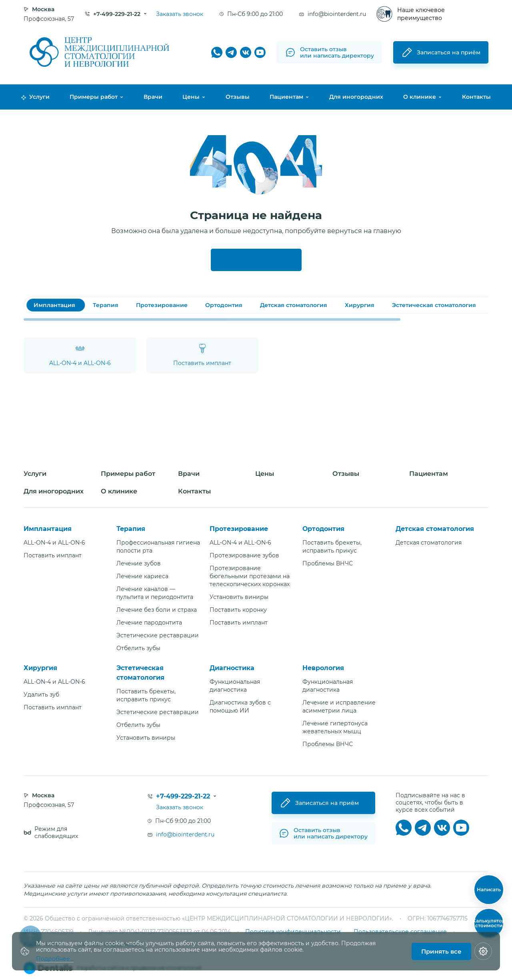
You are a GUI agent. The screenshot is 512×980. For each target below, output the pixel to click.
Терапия (131, 529)
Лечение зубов (139, 563)
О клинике (420, 97)
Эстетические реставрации (158, 635)
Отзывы (238, 97)
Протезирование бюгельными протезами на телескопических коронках (250, 576)
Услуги (35, 97)
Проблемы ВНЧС (328, 563)
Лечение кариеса (142, 576)
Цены (191, 97)
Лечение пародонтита (149, 623)
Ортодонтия (323, 529)
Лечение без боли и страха (157, 610)
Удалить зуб (41, 695)
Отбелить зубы (138, 648)
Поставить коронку (238, 610)
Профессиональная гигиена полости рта (158, 547)
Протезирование (239, 529)
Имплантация (48, 529)
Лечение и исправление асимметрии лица (339, 707)
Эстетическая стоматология (140, 673)
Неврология (323, 668)
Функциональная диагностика (235, 686)
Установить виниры (239, 597)
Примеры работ (94, 97)
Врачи (153, 97)
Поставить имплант (53, 555)
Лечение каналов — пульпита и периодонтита (155, 593)
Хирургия (40, 668)
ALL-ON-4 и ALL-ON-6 (54, 543)
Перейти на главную (256, 260)
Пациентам (286, 97)
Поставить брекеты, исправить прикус (332, 547)
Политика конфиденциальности (293, 932)
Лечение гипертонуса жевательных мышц (335, 727)
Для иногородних (356, 97)
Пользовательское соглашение (400, 932)
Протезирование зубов (244, 555)
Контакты (476, 97)
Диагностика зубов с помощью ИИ (240, 707)
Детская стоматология (435, 529)
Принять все (441, 951)
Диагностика (232, 668)
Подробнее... (55, 959)
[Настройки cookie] (483, 951)
